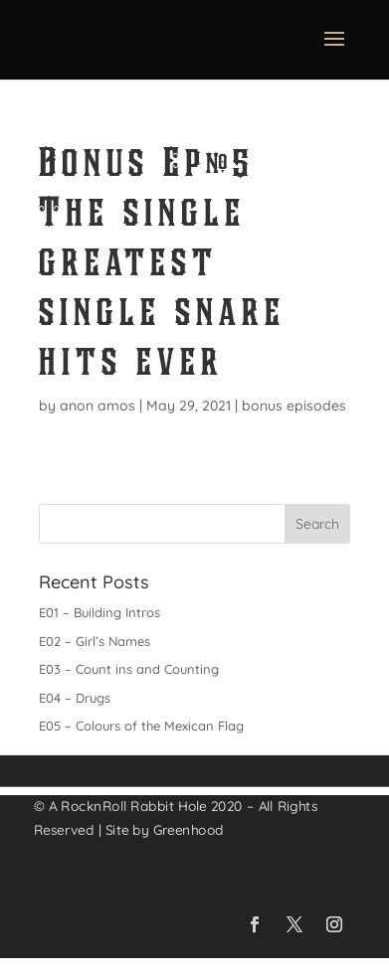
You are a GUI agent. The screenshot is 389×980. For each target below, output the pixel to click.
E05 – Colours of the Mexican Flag (141, 726)
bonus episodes (294, 406)
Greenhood (189, 829)
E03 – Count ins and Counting (129, 669)
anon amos (97, 406)
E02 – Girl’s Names (95, 641)
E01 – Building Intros (99, 612)
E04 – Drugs (75, 698)
